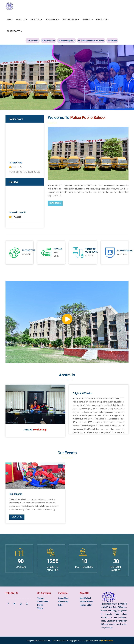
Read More (55, 203)
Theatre (41, 598)
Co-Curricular (70, 19)
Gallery (87, 19)
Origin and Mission (83, 393)
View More (122, 254)
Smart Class (63, 598)
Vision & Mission (86, 601)
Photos (40, 605)
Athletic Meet (43, 601)
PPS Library (63, 601)
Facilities (36, 19)
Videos (40, 608)
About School (85, 598)
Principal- (35, 429)
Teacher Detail (86, 605)
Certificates (14, 31)
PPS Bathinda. (107, 640)
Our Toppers (16, 494)
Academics (51, 19)
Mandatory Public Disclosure (91, 40)
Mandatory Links (67, 40)
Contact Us (33, 40)
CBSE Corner (48, 40)
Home (10, 19)
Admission (101, 19)
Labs (60, 605)
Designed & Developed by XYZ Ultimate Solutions (47, 640)
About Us (21, 19)
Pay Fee (112, 40)
